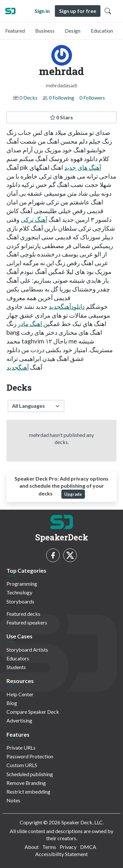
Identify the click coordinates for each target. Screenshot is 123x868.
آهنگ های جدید (83, 167)
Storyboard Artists (27, 650)
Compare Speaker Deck (33, 712)
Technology (19, 592)
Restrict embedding (28, 792)
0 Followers (92, 98)
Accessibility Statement (61, 854)
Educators (18, 658)
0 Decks (28, 98)
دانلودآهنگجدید (67, 306)
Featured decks (23, 614)
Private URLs (21, 748)
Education (102, 31)
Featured (15, 31)
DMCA (88, 847)
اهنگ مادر (30, 324)
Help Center (20, 694)
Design (73, 31)
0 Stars (61, 117)
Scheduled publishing (30, 774)
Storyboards (20, 601)
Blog (12, 703)
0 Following (61, 98)
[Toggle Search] (108, 11)
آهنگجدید (18, 367)
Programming (22, 584)
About (32, 847)
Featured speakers (27, 622)
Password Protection (30, 756)
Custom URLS (22, 765)
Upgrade (73, 494)
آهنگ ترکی (34, 219)
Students (16, 667)
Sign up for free (78, 11)
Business (45, 31)
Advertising (19, 720)
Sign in (42, 11)
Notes (13, 800)
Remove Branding (26, 783)
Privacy (68, 847)
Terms (49, 847)
